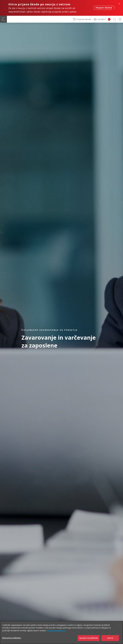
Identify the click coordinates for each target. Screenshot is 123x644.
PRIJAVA (120, 19)
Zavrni (110, 638)
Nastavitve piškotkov (12, 638)
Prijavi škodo (104, 8)
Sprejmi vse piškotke (89, 638)
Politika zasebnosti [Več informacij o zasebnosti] (56, 631)
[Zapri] (119, 625)
